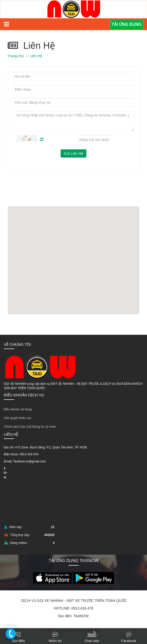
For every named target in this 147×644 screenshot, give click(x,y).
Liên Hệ (36, 56)
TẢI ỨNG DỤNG (127, 24)
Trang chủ (16, 56)
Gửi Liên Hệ (73, 153)
